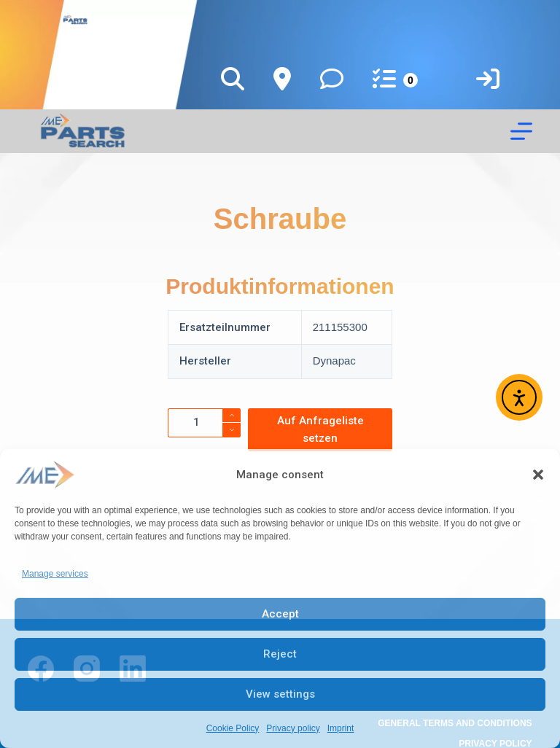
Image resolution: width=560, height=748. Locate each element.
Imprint (341, 728)
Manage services (55, 574)
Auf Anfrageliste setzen (320, 430)
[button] (538, 475)
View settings (280, 694)
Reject (280, 654)
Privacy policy (293, 728)
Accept (280, 614)
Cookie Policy (233, 728)
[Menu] (521, 131)
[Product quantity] (204, 423)
